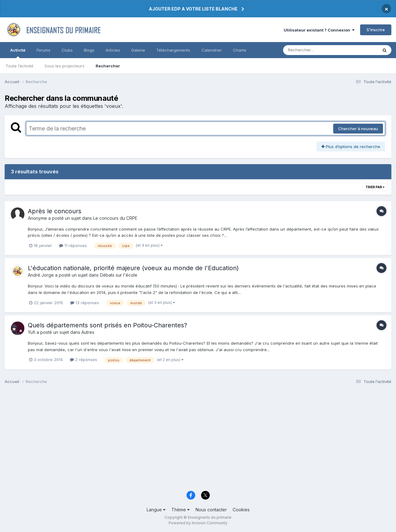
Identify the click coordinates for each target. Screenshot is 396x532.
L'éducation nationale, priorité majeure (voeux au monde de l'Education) (133, 268)
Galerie (138, 50)
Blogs (89, 50)
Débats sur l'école (119, 275)
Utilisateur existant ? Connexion (319, 30)
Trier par (375, 187)
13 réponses (85, 303)
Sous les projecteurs (65, 66)
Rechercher (108, 66)
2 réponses (84, 360)
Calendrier (212, 50)
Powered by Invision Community (198, 523)
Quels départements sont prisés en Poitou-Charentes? (108, 325)
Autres (88, 332)
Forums (43, 50)
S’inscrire (376, 30)
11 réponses (73, 245)
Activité (18, 53)
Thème (181, 510)
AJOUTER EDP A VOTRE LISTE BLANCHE (193, 9)
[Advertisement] (190, 439)
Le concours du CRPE (115, 218)
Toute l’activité (19, 66)
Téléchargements (173, 50)
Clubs (67, 50)
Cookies (241, 510)
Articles (113, 50)
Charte (240, 50)
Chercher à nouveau (358, 129)
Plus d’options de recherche (351, 147)
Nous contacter (211, 510)
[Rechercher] (313, 50)
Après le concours (55, 211)
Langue (156, 510)
